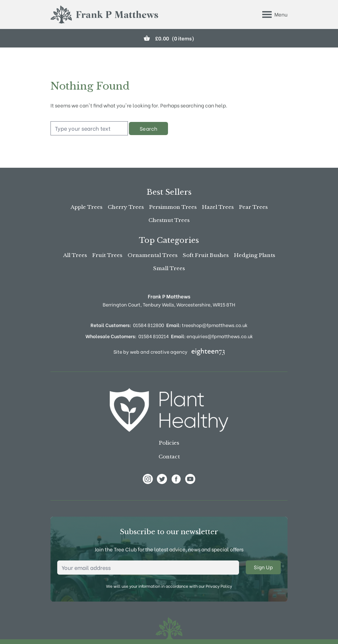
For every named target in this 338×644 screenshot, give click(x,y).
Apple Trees (87, 207)
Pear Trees (253, 207)
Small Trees (169, 268)
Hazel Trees (218, 207)
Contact (169, 457)
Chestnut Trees (169, 220)
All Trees (75, 255)
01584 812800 (148, 325)
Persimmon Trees (173, 207)
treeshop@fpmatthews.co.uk (207, 325)
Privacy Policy (219, 586)
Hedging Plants (255, 255)
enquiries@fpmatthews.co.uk (212, 336)
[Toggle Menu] (275, 14)
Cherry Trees (126, 207)
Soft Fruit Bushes (206, 255)
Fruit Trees (107, 255)
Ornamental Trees (153, 255)
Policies (169, 443)
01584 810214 (154, 336)
